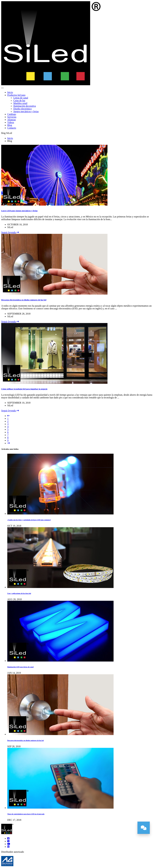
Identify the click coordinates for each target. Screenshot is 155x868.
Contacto (12, 128)
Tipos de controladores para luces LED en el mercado (26, 814)
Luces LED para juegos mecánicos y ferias (19, 211)
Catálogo (12, 114)
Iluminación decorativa (25, 106)
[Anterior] (9, 416)
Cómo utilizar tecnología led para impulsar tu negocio (24, 389)
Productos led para (16, 95)
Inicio (10, 92)
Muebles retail (20, 103)
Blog (10, 125)
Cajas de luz (19, 101)
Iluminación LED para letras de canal (20, 667)
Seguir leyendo (10, 232)
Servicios (12, 117)
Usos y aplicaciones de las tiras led (19, 593)
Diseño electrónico (22, 109)
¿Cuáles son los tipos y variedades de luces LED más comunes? (29, 520)
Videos (11, 122)
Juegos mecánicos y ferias (26, 111)
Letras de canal (21, 98)
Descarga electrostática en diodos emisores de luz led (24, 300)
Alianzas (12, 120)
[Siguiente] (9, 443)
